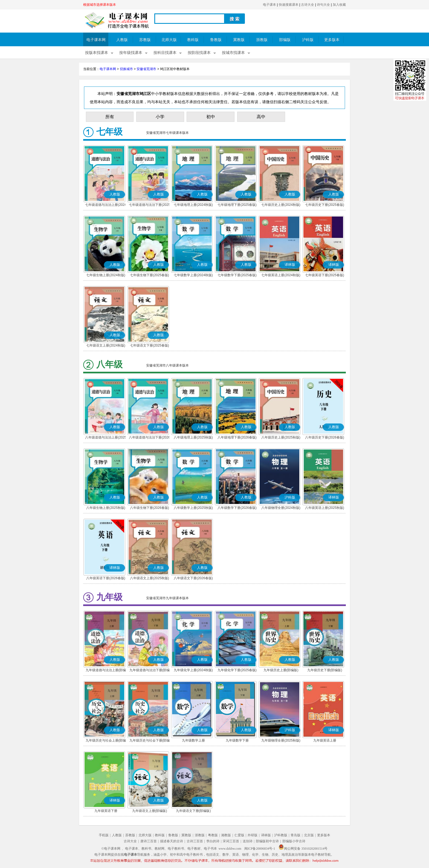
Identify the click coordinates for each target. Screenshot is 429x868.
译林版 (266, 835)
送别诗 (248, 841)
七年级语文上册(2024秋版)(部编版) (106, 346)
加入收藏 (339, 5)
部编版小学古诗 (294, 841)
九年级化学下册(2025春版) (237, 670)
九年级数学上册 (193, 740)
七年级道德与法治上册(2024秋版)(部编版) (106, 205)
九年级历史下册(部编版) (325, 670)
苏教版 (145, 40)
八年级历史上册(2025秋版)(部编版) (281, 438)
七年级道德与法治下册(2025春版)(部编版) (150, 205)
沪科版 (308, 40)
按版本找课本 (97, 53)
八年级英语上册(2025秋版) (325, 508)
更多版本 (332, 40)
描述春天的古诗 (172, 841)
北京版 (309, 835)
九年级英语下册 (106, 811)
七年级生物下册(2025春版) (150, 275)
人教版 (122, 40)
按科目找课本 (165, 53)
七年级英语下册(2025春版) (325, 275)
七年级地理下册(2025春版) (237, 205)
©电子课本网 (111, 849)
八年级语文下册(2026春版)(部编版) (193, 579)
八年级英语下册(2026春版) (106, 578)
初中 (211, 117)
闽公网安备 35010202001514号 (303, 849)
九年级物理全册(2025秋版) (281, 740)
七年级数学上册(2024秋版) (193, 275)
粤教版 (213, 835)
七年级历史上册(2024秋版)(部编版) (281, 205)
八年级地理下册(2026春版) (237, 437)
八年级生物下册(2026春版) (150, 508)
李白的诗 (213, 841)
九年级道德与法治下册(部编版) (150, 671)
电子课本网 (96, 40)
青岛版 (295, 835)
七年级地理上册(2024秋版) (193, 205)
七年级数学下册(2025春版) (237, 275)
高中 (261, 117)
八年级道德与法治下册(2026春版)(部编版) (150, 438)
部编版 (285, 40)
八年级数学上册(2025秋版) (193, 508)
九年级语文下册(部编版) (193, 811)
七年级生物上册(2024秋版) (106, 275)
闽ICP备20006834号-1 (260, 849)
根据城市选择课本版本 (100, 5)
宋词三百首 (231, 841)
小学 (160, 117)
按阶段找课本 (199, 53)
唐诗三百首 (149, 841)
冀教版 (239, 40)
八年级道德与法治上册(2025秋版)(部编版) (106, 438)
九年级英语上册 (325, 740)
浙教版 (262, 40)
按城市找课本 (233, 53)
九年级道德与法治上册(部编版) (106, 671)
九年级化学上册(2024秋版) (193, 670)
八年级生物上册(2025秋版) (106, 508)
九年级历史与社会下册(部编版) (150, 741)
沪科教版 (281, 835)
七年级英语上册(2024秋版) (281, 275)
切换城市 (126, 69)
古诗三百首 (195, 841)
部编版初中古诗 (267, 841)
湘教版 (226, 835)
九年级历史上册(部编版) (281, 670)
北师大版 (169, 40)
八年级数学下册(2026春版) (237, 508)
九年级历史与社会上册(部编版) (106, 741)
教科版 (193, 40)
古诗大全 (308, 5)
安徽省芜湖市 (146, 69)
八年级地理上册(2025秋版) (193, 437)
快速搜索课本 (289, 5)
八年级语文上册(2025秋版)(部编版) (150, 579)
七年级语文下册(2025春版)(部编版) (150, 346)
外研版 (253, 835)
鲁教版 (216, 40)
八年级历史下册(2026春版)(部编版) (325, 438)
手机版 (104, 835)
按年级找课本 (131, 53)
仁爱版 (239, 835)
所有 (110, 117)
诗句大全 (323, 5)
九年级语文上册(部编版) (150, 811)
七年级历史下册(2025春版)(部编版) (325, 205)
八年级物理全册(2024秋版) (281, 508)
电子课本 (269, 5)
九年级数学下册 (237, 740)
